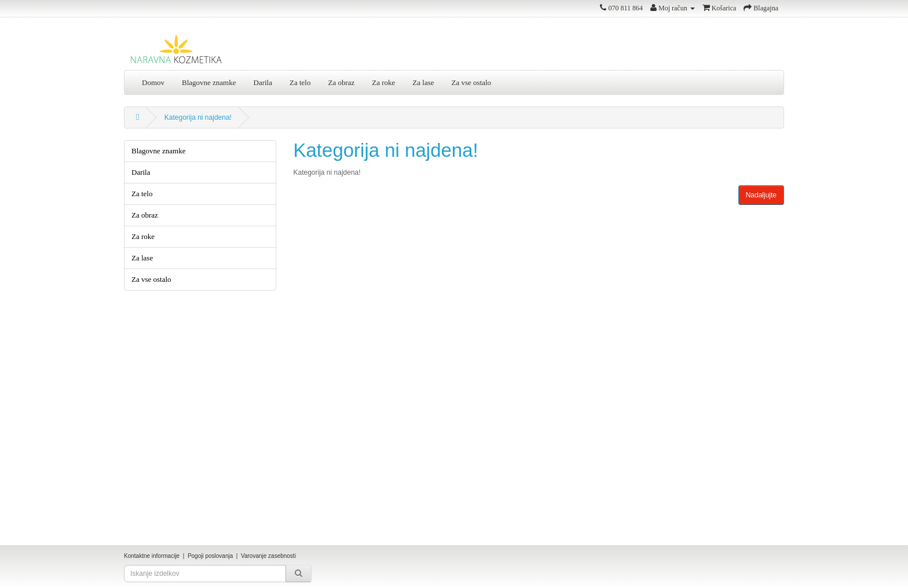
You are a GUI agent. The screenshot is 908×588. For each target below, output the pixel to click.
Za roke (383, 82)
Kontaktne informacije (152, 556)
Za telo (300, 82)
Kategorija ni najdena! (198, 117)
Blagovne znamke (209, 82)
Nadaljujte (761, 195)
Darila (263, 82)
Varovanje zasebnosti (268, 556)
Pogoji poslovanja (210, 556)
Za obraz (341, 82)
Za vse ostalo (472, 82)
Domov (153, 82)
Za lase (423, 82)
